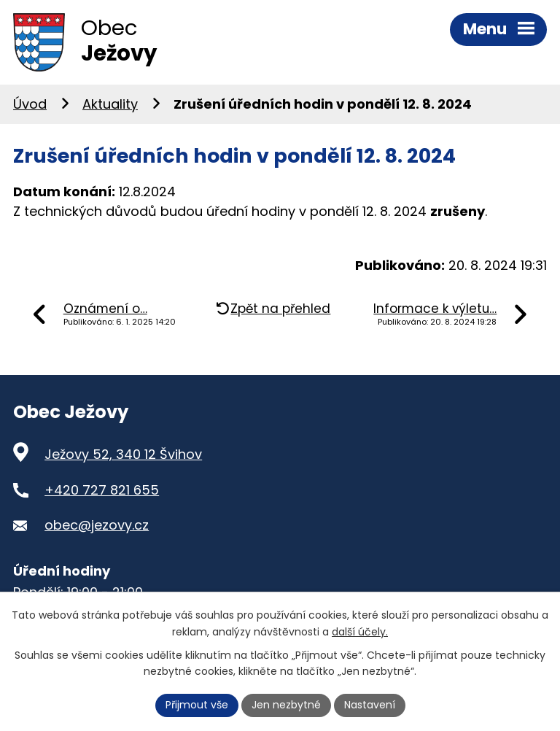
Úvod (30, 104)
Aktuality (110, 104)
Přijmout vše (197, 705)
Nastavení (370, 705)
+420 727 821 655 (102, 490)
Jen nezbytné (286, 705)
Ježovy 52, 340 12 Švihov (123, 454)
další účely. (360, 632)
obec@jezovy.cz (97, 525)
